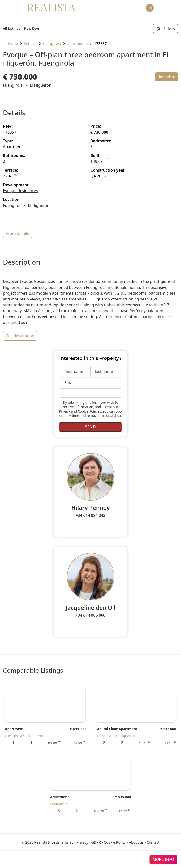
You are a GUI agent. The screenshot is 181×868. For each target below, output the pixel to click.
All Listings (12, 28)
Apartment (14, 729)
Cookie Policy (115, 842)
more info (163, 859)
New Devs (32, 28)
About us (136, 842)
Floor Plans (166, 77)
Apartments (77, 43)
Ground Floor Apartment (116, 729)
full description (20, 336)
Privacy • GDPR (89, 842)
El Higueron (41, 85)
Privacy (64, 411)
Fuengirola (52, 43)
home (10, 43)
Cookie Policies (89, 411)
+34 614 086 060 (90, 615)
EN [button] (150, 8)
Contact (153, 842)
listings (30, 43)
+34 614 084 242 (90, 515)
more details (17, 233)
